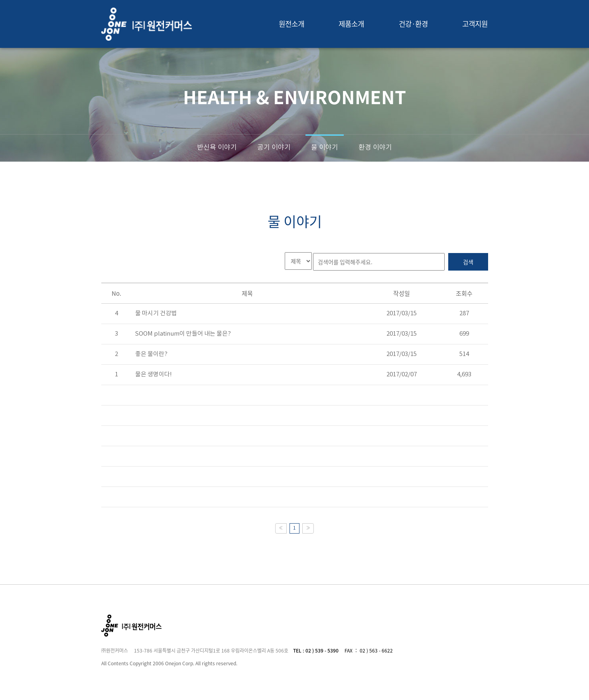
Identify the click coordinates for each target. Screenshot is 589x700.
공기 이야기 (274, 148)
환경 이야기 (375, 148)
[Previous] (281, 528)
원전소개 (292, 24)
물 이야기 (325, 148)
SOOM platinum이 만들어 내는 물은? (183, 334)
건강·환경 (414, 24)
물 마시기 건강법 (156, 313)
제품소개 (351, 24)
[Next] (308, 528)
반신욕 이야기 (217, 148)
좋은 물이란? (151, 354)
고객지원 (475, 24)
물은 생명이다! (153, 375)
